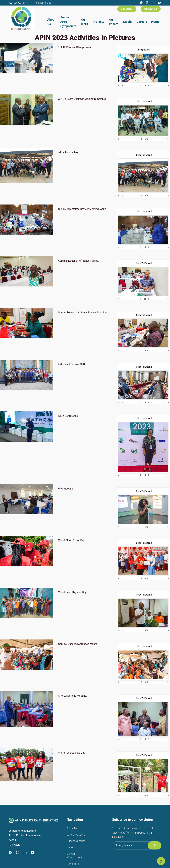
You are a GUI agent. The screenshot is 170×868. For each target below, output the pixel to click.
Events (155, 22)
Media (127, 22)
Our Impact (114, 22)
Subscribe (127, 9)
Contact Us (151, 9)
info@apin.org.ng (42, 3)
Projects (99, 22)
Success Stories (76, 841)
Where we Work (76, 835)
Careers (142, 22)
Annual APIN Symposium (68, 22)
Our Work (85, 22)
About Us (51, 22)
